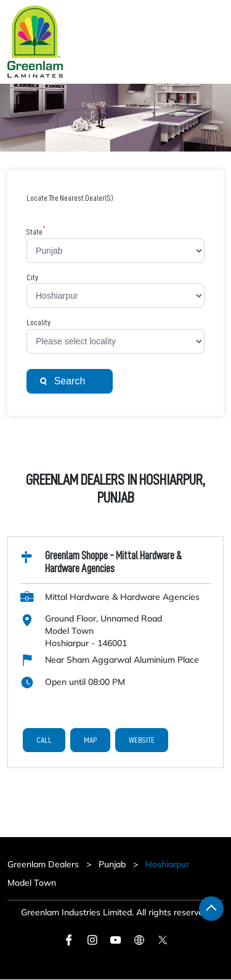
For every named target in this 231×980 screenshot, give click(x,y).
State (36, 232)
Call (44, 740)
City (32, 277)
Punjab (112, 864)
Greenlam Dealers (44, 864)
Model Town (32, 883)
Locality (38, 322)
